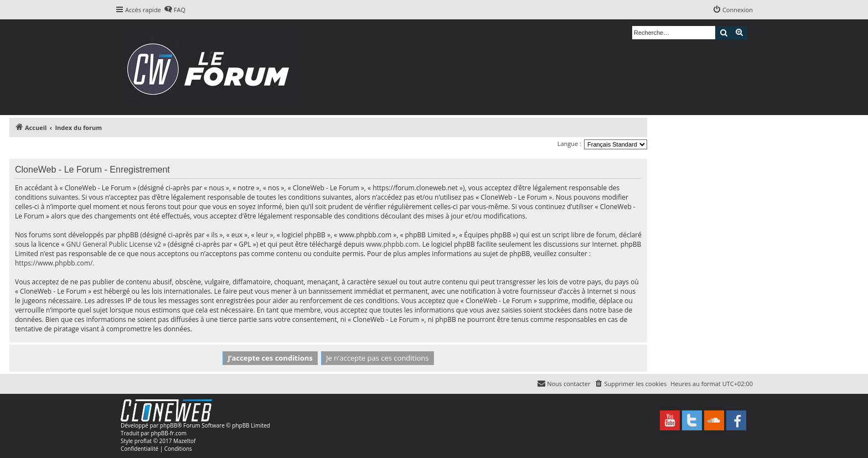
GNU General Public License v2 (114, 244)
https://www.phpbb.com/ (54, 263)
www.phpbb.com (392, 244)
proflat (143, 441)
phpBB (169, 425)
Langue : (569, 144)
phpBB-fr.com (169, 433)
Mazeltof (184, 441)
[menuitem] (175, 10)
